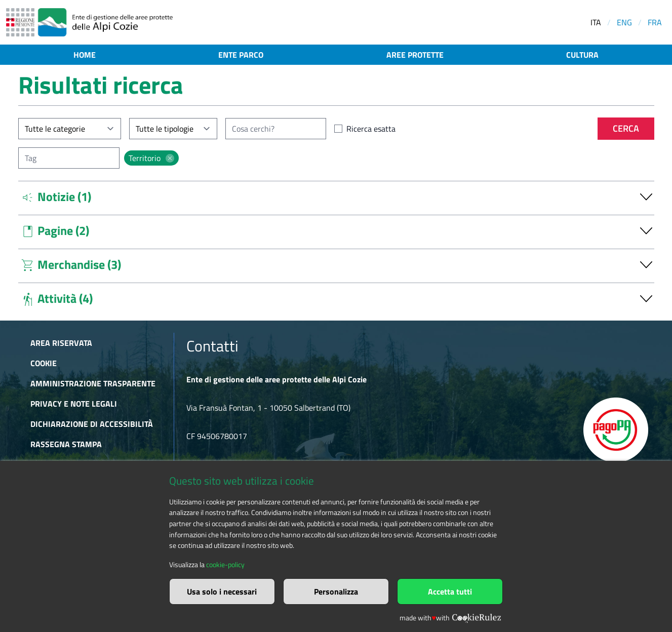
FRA (655, 22)
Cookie (44, 363)
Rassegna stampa (66, 444)
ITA (596, 22)
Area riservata (61, 343)
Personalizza (336, 591)
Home (85, 55)
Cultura (582, 55)
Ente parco (241, 55)
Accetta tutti (450, 591)
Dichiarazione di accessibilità (92, 424)
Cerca (626, 128)
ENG (624, 22)
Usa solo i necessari (222, 591)
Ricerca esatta (371, 129)
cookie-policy (225, 565)
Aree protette (415, 55)
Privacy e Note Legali (74, 404)
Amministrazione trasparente (93, 383)
